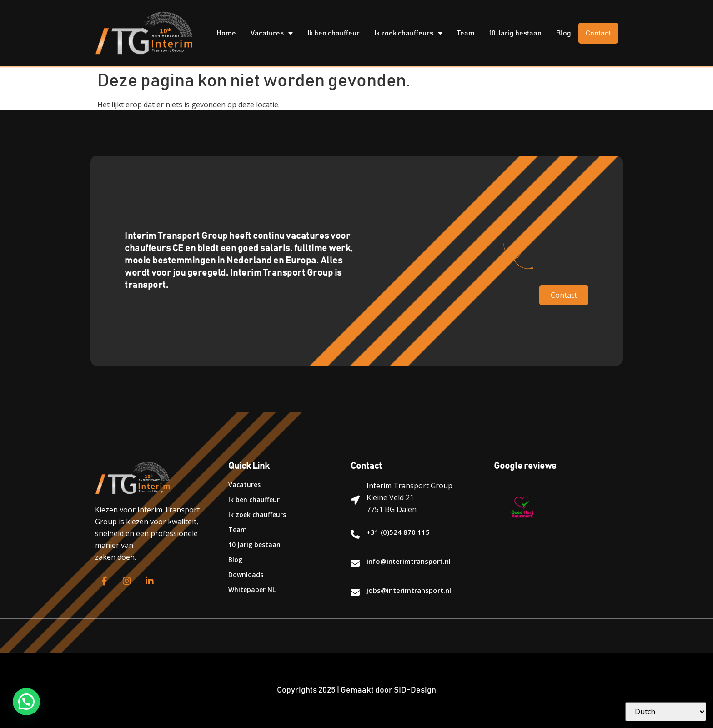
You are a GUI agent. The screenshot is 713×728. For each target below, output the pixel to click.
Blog (564, 33)
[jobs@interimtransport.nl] (355, 592)
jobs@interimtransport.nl (409, 590)
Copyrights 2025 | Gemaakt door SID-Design (356, 690)
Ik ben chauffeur (334, 33)
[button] (26, 702)
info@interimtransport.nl (409, 561)
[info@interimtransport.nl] (355, 563)
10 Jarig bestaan (515, 33)
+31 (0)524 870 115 (398, 532)
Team (466, 33)
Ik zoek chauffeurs (408, 33)
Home (226, 33)
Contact (598, 33)
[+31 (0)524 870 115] (355, 534)
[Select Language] (666, 712)
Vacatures (272, 33)
